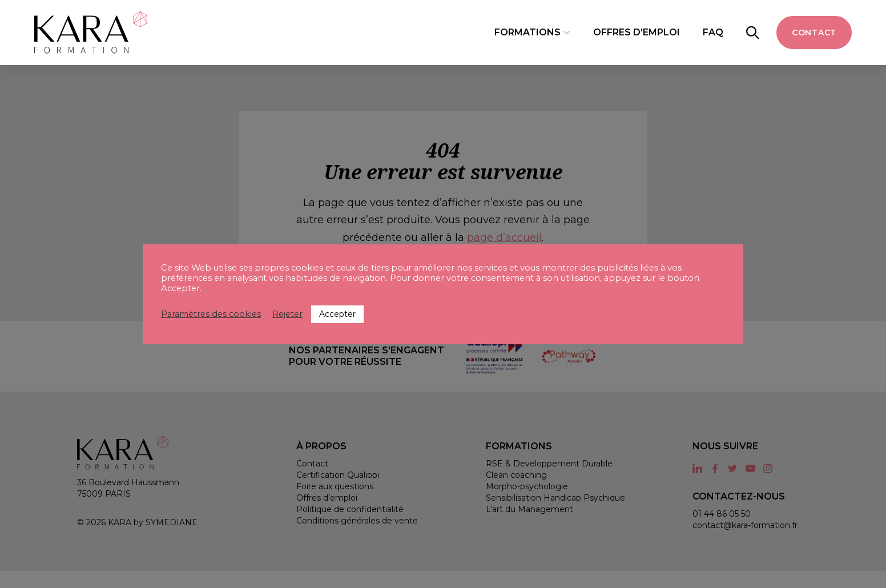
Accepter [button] (337, 314)
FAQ (713, 32)
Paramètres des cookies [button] (211, 314)
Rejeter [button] (287, 314)
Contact (814, 33)
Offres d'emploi (637, 32)
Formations (527, 32)
